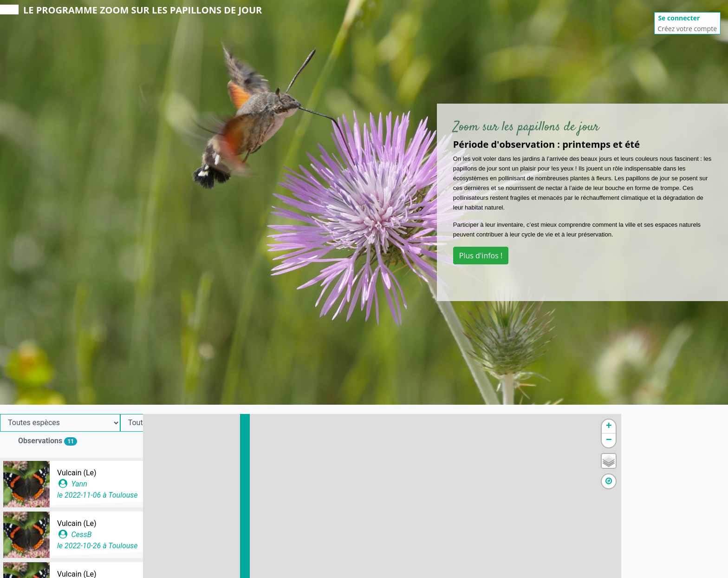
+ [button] (716, 427)
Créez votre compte (687, 29)
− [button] (716, 440)
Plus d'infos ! (481, 256)
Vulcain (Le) (77, 473)
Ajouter (215, 444)
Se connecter (679, 18)
